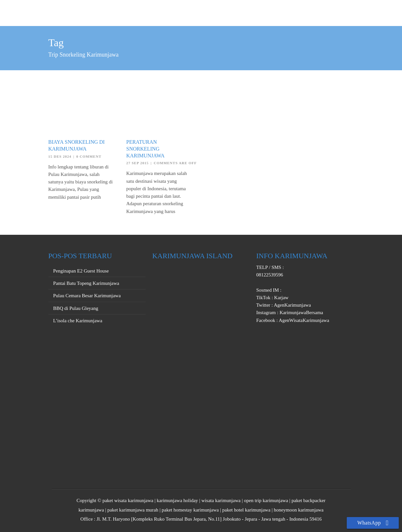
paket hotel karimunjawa (246, 510)
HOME (224, 12)
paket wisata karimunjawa (128, 500)
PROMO (318, 12)
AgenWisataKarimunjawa (304, 320)
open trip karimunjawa (266, 500)
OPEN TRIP (255, 12)
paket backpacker (309, 500)
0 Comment (89, 156)
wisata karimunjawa (221, 500)
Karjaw (281, 298)
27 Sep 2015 (138, 163)
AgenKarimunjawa (292, 305)
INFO (343, 12)
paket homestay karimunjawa (190, 510)
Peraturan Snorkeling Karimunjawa (146, 149)
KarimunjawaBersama (301, 313)
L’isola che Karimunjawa (78, 321)
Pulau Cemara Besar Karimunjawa (87, 296)
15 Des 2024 (60, 156)
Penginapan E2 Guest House (81, 271)
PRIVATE (288, 12)
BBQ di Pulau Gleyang (76, 308)
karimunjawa (91, 510)
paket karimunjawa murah (133, 510)
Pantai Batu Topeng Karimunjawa (86, 283)
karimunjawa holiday (177, 500)
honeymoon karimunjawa (299, 510)
